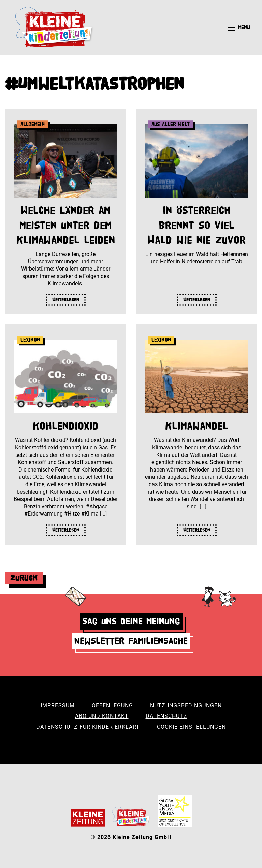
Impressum (58, 705)
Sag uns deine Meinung (131, 621)
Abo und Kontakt (102, 716)
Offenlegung (112, 705)
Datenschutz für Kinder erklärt (88, 727)
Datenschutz (166, 716)
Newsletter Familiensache (131, 641)
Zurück (24, 578)
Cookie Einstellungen (191, 727)
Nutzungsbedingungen (186, 705)
